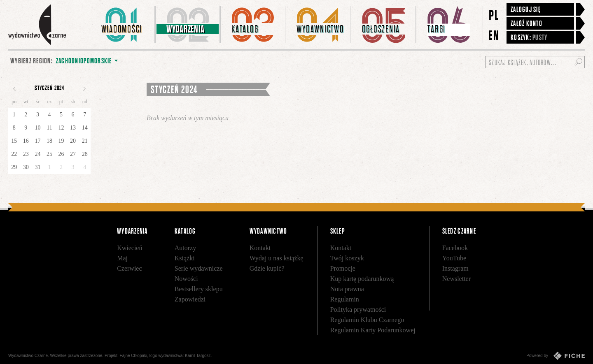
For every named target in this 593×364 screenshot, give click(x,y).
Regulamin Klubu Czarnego (367, 320)
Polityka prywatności (358, 310)
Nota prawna (347, 289)
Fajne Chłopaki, (134, 356)
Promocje (343, 268)
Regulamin (345, 299)
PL (494, 15)
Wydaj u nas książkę (277, 258)
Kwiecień (130, 248)
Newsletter (456, 279)
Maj (122, 258)
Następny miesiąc (84, 89)
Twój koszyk (347, 258)
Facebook (455, 248)
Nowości (186, 279)
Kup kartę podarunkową (362, 279)
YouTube (454, 258)
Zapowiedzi (190, 299)
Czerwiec (129, 268)
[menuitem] (123, 25)
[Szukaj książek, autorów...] (535, 62)
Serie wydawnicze (199, 268)
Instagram (455, 268)
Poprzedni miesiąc (14, 89)
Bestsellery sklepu (199, 289)
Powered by (556, 356)
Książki (185, 258)
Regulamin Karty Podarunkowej (373, 330)
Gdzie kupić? (267, 268)
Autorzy (185, 248)
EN (494, 35)
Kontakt (260, 248)
